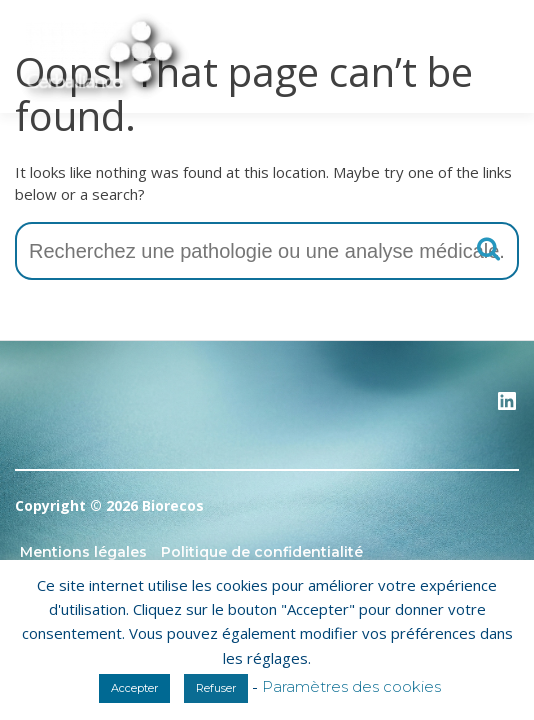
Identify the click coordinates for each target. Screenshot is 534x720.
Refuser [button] (216, 688)
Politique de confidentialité (262, 552)
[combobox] (267, 251)
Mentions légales (83, 552)
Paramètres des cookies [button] (351, 686)
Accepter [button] (134, 688)
